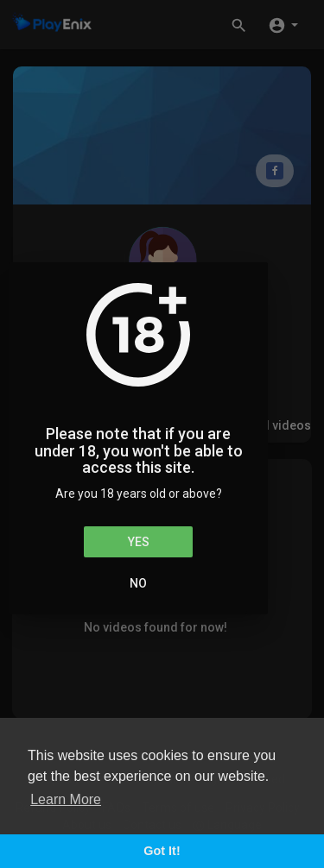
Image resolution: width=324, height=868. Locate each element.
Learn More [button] (66, 799)
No (138, 583)
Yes (139, 542)
